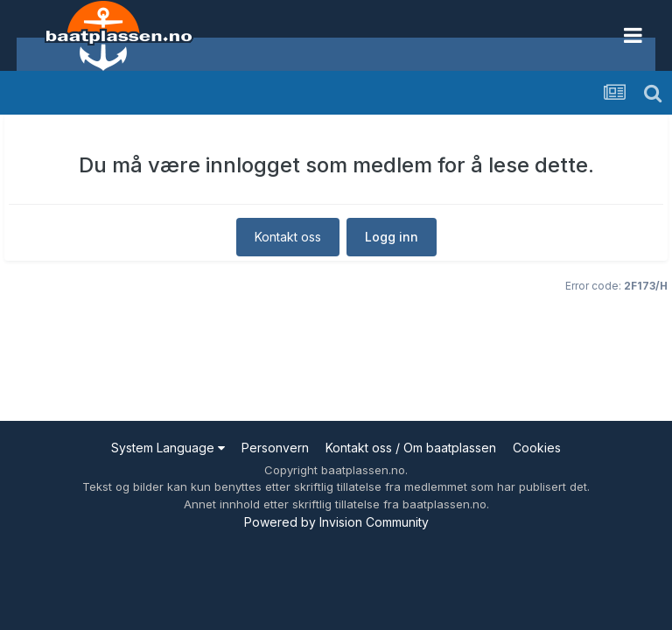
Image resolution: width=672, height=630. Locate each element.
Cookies (537, 448)
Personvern (275, 448)
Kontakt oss (288, 237)
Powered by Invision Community (336, 522)
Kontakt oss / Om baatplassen (411, 448)
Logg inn (392, 237)
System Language (168, 448)
